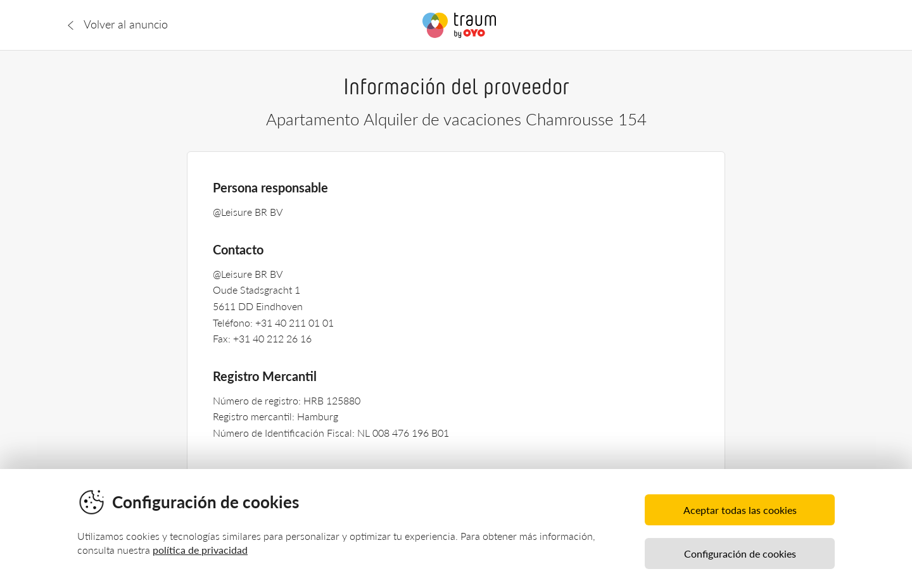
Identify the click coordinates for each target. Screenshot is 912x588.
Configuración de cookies (740, 554)
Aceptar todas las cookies (740, 510)
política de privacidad (200, 550)
